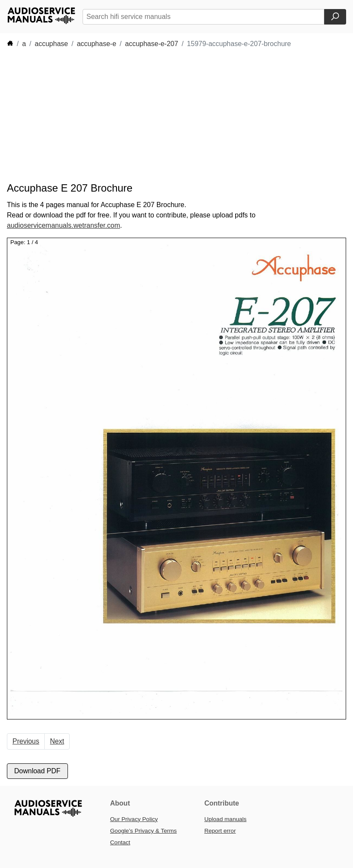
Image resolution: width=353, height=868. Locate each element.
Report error (220, 831)
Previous (26, 741)
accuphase (51, 44)
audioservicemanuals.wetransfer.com (63, 225)
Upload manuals (225, 819)
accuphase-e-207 (152, 44)
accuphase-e (97, 44)
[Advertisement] (163, 115)
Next (57, 741)
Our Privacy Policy (134, 819)
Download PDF (37, 771)
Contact (120, 842)
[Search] (335, 17)
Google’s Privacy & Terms (143, 831)
